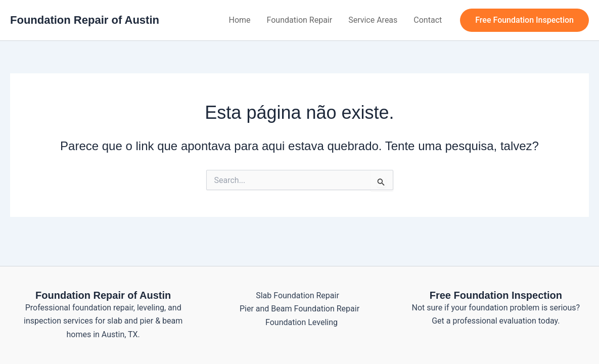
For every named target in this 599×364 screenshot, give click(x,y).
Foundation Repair (300, 20)
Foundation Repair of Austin (85, 20)
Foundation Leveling (302, 322)
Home (240, 20)
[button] (524, 20)
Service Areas (373, 20)
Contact (428, 20)
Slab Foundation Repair (297, 295)
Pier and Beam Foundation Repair (299, 309)
